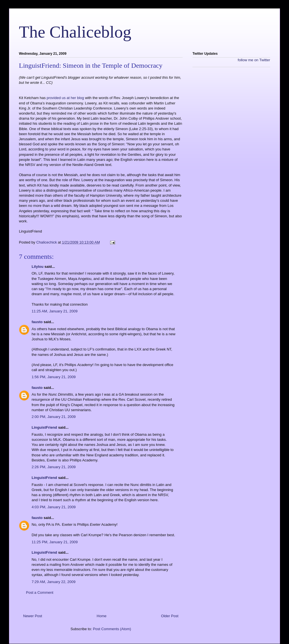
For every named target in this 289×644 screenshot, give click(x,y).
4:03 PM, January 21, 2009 (54, 507)
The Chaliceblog (75, 32)
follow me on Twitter (254, 60)
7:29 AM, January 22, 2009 (53, 582)
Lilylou (38, 267)
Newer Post (33, 616)
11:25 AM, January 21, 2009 (55, 311)
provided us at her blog (66, 98)
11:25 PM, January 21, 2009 (55, 542)
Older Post (170, 616)
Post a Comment (40, 592)
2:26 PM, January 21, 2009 (54, 467)
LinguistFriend (44, 427)
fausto (37, 322)
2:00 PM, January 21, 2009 (54, 417)
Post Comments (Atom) (112, 629)
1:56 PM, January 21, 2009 (54, 377)
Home (102, 616)
